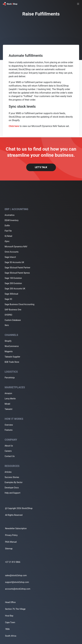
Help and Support (12, 493)
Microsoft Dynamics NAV (16, 247)
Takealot (8, 409)
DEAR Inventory (12, 220)
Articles (8, 472)
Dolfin (7, 226)
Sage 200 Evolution (13, 283)
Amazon (8, 393)
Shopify (8, 341)
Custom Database (13, 320)
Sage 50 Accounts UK (14, 262)
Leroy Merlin (10, 399)
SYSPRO (8, 315)
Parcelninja (10, 378)
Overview (9, 425)
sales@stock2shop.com (16, 575)
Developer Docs (12, 488)
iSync (7, 241)
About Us (9, 446)
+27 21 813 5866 (13, 562)
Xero (7, 325)
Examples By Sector (14, 482)
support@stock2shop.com (17, 582)
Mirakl (7, 404)
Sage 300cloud (11, 294)
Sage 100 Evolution (13, 278)
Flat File (8, 231)
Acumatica (9, 215)
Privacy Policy (11, 535)
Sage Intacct (10, 257)
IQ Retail (8, 236)
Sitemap (9, 549)
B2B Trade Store (12, 362)
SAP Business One (13, 310)
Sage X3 (8, 299)
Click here (14, 126)
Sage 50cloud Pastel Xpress (17, 273)
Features (9, 430)
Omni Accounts (12, 252)
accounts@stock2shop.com (18, 589)
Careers (8, 451)
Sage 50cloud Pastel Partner (17, 268)
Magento (9, 351)
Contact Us (10, 456)
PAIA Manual (11, 542)
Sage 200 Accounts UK (15, 289)
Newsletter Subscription (16, 528)
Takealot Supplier (12, 357)
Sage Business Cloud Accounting (19, 304)
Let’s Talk (41, 167)
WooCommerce (12, 346)
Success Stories (12, 477)
